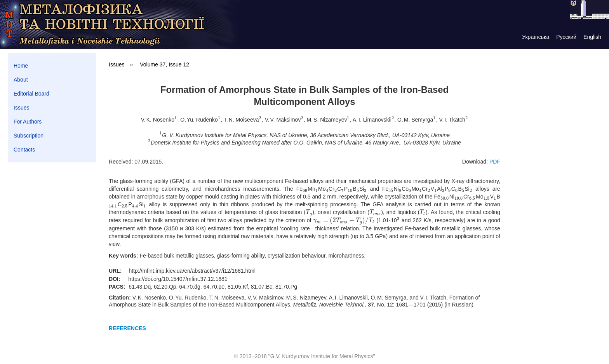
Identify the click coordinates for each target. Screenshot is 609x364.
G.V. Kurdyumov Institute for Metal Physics (322, 356)
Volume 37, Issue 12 (164, 64)
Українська (536, 37)
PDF (495, 162)
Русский (566, 37)
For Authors (28, 122)
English (592, 37)
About (21, 80)
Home (21, 66)
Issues (21, 108)
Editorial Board (31, 94)
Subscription (29, 136)
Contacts (24, 150)
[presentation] (176, 120)
